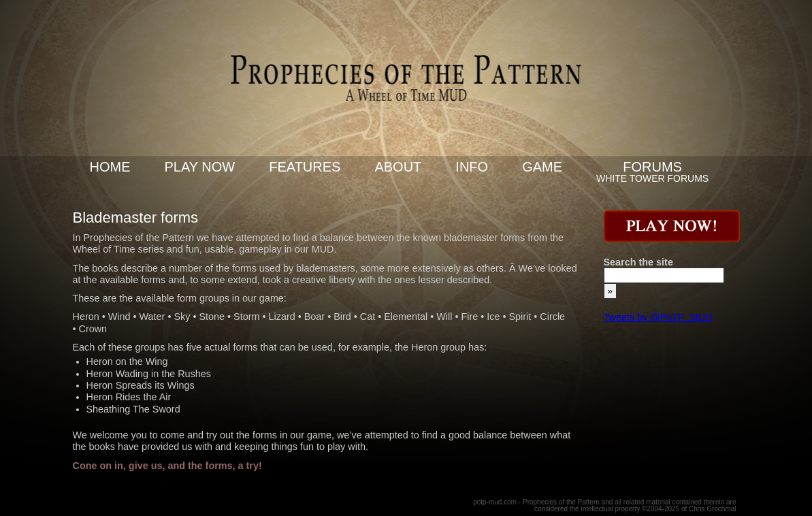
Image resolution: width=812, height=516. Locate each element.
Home (110, 167)
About (398, 167)
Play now (200, 167)
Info (472, 167)
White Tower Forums (652, 178)
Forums (652, 167)
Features (305, 167)
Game (542, 167)
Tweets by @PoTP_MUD (658, 317)
